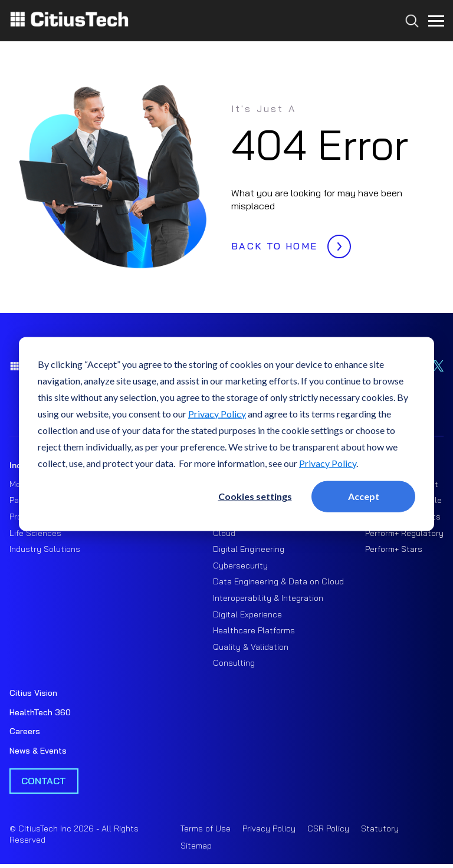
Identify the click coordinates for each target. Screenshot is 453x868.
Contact (44, 781)
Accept (364, 496)
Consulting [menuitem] (234, 663)
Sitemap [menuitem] (196, 846)
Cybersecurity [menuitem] (240, 565)
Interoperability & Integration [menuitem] (268, 598)
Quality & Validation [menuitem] (251, 647)
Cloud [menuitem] (224, 533)
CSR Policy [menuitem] (328, 828)
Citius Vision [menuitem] (33, 693)
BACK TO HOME (288, 243)
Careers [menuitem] (25, 731)
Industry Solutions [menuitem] (45, 549)
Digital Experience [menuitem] (247, 614)
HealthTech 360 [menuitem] (40, 712)
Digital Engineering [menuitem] (249, 549)
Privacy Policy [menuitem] (269, 828)
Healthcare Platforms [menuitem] (254, 630)
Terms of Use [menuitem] (206, 828)
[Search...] (409, 42)
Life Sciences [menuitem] (35, 533)
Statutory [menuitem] (380, 828)
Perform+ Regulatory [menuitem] (404, 533)
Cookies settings (255, 496)
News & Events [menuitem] (38, 751)
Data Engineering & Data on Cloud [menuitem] (278, 581)
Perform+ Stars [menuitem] (394, 549)
